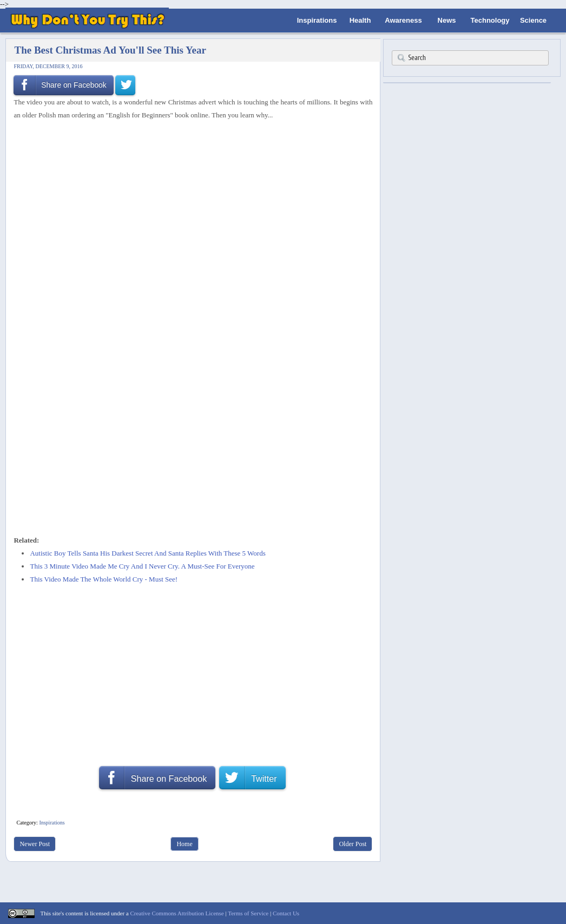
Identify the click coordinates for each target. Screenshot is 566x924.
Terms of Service (248, 913)
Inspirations (317, 20)
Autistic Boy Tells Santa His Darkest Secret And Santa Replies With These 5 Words (147, 553)
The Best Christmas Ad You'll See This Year (110, 50)
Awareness (403, 20)
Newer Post (35, 844)
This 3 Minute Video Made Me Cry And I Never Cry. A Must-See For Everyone (142, 566)
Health (360, 20)
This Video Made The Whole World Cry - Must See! (104, 579)
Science (533, 20)
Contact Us (286, 913)
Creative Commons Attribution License (177, 913)
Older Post (353, 844)
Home (184, 844)
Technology (490, 20)
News (447, 20)
